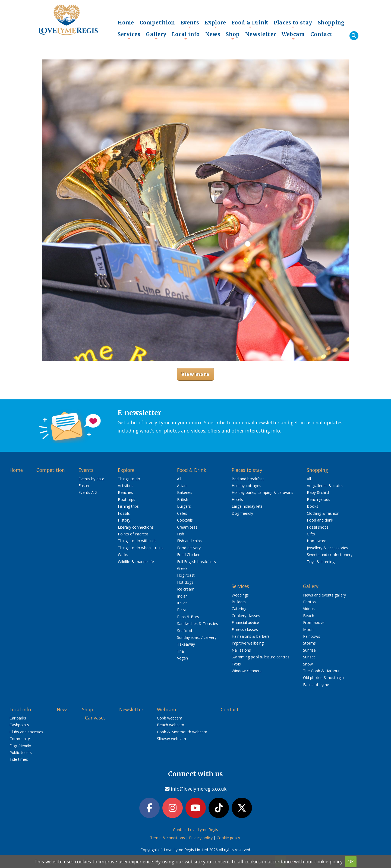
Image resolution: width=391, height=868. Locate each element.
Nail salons (241, 650)
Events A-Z (88, 492)
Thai (181, 651)
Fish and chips (189, 541)
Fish (181, 534)
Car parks (18, 718)
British (183, 499)
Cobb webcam (170, 718)
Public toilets (21, 752)
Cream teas (187, 527)
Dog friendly (242, 513)
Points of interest (133, 534)
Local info (186, 36)
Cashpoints (19, 725)
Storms (309, 643)
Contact (321, 34)
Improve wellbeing (248, 643)
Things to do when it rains (141, 548)
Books (313, 506)
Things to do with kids (137, 541)
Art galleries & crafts (325, 486)
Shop (233, 36)
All (179, 479)
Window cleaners (247, 671)
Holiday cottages (246, 486)
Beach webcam (171, 725)
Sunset (309, 657)
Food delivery (189, 548)
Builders (239, 602)
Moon (308, 629)
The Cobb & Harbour (321, 671)
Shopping (331, 24)
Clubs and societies (26, 732)
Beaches (125, 492)
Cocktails (185, 520)
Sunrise (309, 650)
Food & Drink (250, 24)
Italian (182, 603)
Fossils (124, 513)
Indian (182, 596)
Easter (84, 486)
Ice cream (186, 589)
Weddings (240, 595)
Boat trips (127, 499)
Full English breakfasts (196, 562)
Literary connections (136, 527)
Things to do (129, 479)
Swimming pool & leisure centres (261, 657)
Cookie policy (228, 839)
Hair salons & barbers (251, 636)
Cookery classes (246, 616)
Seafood (185, 631)
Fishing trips (128, 506)
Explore (215, 24)
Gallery (156, 36)
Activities (126, 486)
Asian (182, 486)
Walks (123, 555)
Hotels (237, 499)
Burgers (184, 506)
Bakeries (185, 492)
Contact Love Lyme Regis (195, 830)
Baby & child (318, 492)
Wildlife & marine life (136, 562)
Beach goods (319, 499)
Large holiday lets (247, 506)
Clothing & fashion (323, 513)
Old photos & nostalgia (323, 678)
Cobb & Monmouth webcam (182, 732)
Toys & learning (321, 562)
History (124, 520)
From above (314, 622)
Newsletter (261, 34)
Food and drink (320, 520)
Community (20, 739)
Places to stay (293, 24)
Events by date (91, 479)
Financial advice (245, 622)
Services (129, 36)
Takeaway (186, 644)
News (213, 34)
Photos (309, 602)
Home (126, 23)
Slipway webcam (171, 739)
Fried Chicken (189, 555)
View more (195, 374)
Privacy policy (201, 839)
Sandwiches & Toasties (198, 624)
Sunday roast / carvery (197, 637)
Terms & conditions (168, 839)
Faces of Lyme (316, 685)
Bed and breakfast (248, 479)
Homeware (317, 541)
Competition (157, 23)
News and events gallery (324, 595)
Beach (309, 616)
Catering (239, 609)
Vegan (182, 658)
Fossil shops (318, 527)
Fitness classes (245, 629)
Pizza (182, 610)
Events (190, 24)
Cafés (182, 513)
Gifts (311, 534)
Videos (309, 609)
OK (351, 861)
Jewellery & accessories (327, 548)
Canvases (95, 718)
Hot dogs (185, 582)
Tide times (19, 759)
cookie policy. (329, 861)
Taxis (236, 664)
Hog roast (186, 575)
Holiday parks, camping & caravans (262, 492)
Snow (308, 664)
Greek (182, 568)
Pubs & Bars (188, 617)
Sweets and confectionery (330, 555)
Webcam (293, 36)
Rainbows (312, 636)
